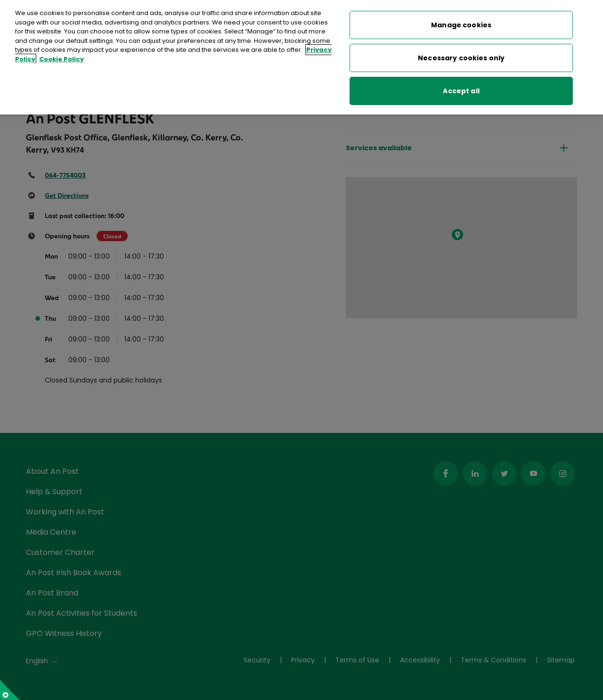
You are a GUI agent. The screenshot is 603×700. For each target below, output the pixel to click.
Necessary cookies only (461, 51)
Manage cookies (461, 18)
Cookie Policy (61, 52)
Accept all (461, 84)
